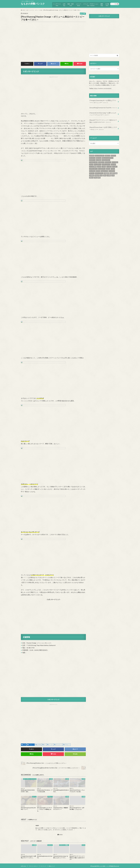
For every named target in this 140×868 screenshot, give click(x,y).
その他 (107, 4)
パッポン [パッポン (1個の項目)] (115, 162)
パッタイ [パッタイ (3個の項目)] (109, 162)
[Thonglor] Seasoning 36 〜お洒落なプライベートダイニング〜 (103, 100)
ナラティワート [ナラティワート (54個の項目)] (106, 159)
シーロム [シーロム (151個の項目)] (99, 155)
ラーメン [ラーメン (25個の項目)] (92, 168)
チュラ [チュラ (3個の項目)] (91, 159)
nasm (37, 824)
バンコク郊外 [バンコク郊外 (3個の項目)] (93, 162)
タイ (45, 744)
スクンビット (59, 744)
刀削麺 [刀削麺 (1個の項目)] (115, 168)
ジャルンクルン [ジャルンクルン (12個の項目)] (106, 155)
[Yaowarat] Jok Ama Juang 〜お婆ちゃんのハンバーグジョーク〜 (103, 111)
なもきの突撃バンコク (33, 4)
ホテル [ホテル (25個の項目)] (108, 164)
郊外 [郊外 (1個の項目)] (95, 173)
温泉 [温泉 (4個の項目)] (105, 170)
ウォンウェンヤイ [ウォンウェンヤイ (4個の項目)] (100, 151)
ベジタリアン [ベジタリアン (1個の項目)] (102, 164)
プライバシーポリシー (36, 865)
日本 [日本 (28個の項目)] (101, 170)
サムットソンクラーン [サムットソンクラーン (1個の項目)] (107, 153)
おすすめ (39, 744)
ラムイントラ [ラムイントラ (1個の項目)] (104, 166)
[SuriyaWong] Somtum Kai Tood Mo (102, 105)
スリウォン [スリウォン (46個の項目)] (108, 157)
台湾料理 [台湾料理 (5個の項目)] (92, 170)
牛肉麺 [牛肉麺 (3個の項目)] (109, 170)
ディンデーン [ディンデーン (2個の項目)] (97, 159)
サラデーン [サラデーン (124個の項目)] (92, 155)
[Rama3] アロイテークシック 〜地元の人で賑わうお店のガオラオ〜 (103, 117)
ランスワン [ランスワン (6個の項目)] (112, 166)
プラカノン (31, 744)
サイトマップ (48, 865)
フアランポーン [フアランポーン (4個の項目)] (93, 164)
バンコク (51, 744)
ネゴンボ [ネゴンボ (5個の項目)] (113, 159)
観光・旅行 (70, 4)
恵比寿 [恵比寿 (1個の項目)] (97, 170)
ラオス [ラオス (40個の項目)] (113, 164)
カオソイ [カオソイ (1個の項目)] (107, 151)
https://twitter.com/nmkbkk (102, 87)
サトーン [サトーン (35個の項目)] (99, 153)
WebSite (61, 834)
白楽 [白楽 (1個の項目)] (113, 170)
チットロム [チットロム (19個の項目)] (115, 157)
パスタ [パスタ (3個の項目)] (99, 162)
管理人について (59, 865)
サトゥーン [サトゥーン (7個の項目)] (92, 153)
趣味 (101, 4)
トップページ (56, 4)
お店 (63, 4)
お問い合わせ (24, 865)
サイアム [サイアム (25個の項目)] (113, 151)
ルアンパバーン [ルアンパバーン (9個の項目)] (99, 168)
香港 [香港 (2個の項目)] (99, 173)
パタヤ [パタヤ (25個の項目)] (104, 162)
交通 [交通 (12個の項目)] (111, 168)
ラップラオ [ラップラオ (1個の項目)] (92, 166)
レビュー (78, 4)
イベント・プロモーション (90, 4)
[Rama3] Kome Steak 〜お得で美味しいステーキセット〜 (103, 124)
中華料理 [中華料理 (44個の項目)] (106, 168)
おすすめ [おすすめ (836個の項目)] (92, 151)
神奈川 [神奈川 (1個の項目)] (91, 173)
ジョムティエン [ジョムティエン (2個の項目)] (93, 157)
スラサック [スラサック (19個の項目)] (101, 157)
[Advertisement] (53, 94)
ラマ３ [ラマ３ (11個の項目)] (98, 166)
